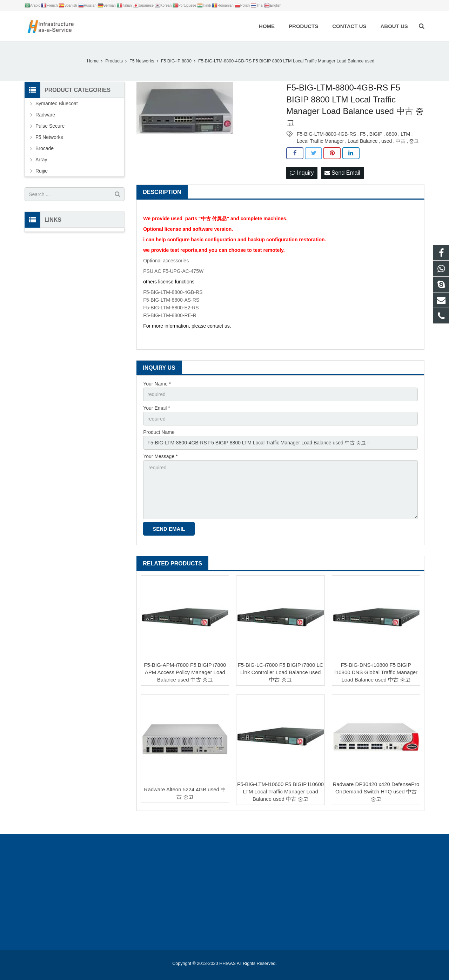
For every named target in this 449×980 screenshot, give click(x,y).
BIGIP (376, 134)
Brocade (45, 148)
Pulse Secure (50, 126)
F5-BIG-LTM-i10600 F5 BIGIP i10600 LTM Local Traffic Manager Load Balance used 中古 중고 (280, 791)
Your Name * (157, 384)
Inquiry (302, 173)
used (387, 141)
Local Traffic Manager (320, 141)
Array (41, 160)
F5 (363, 134)
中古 (401, 141)
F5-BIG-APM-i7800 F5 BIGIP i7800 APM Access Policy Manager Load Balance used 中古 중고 (185, 672)
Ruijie (42, 171)
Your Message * (160, 456)
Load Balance (363, 141)
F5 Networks (49, 137)
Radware (45, 115)
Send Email (342, 173)
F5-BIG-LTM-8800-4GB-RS (326, 134)
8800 (392, 134)
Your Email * (157, 408)
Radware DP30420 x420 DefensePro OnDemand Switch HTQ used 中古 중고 (376, 791)
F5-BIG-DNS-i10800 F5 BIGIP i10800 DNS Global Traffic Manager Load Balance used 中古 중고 (376, 672)
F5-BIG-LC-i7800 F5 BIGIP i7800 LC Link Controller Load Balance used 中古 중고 (281, 672)
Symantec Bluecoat (57, 103)
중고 (414, 141)
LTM (405, 134)
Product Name (159, 432)
